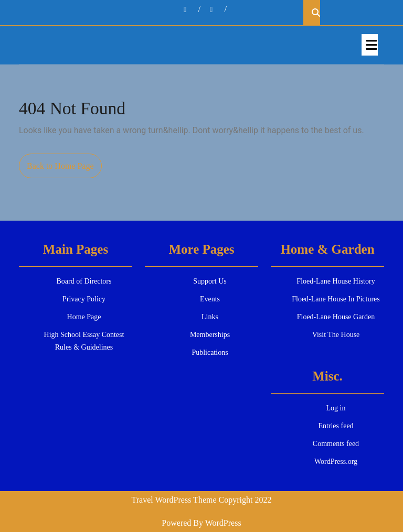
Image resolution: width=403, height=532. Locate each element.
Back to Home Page (64, 169)
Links (210, 317)
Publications (210, 352)
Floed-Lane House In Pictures (336, 299)
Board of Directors (84, 281)
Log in (336, 408)
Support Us (210, 281)
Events (210, 299)
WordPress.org (336, 462)
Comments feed (336, 444)
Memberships (210, 335)
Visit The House (336, 335)
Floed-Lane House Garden (336, 317)
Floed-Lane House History (336, 281)
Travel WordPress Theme (174, 500)
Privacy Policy (84, 299)
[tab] (370, 45)
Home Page (84, 317)
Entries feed (336, 426)
